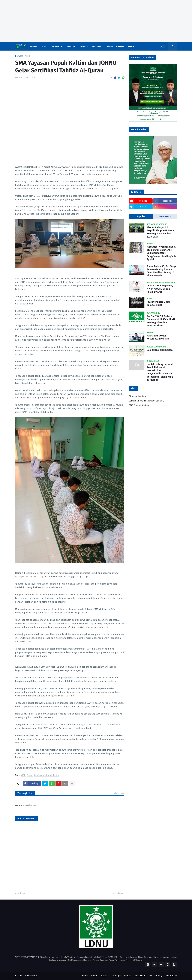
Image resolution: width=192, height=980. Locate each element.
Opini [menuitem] (110, 46)
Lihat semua (119, 793)
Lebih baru (22, 893)
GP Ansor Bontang (138, 396)
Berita (30, 775)
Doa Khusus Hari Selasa (160, 350)
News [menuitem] (83, 46)
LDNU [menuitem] (44, 46)
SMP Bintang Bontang (139, 405)
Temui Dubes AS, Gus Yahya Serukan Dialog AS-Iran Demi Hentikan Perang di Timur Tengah (162, 271)
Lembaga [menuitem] (57, 46)
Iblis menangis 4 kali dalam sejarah (158, 303)
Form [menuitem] (131, 46)
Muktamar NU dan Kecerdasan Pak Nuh (158, 337)
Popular (141, 216)
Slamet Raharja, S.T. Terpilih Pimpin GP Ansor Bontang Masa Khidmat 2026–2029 (160, 232)
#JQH (27, 56)
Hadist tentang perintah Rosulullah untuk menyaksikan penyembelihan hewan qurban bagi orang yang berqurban (160, 372)
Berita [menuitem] (34, 46)
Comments (165, 216)
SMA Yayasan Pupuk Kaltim (46, 775)
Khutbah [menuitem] (97, 46)
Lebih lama (118, 893)
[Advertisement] (90, 21)
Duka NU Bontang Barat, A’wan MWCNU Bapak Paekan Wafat (160, 289)
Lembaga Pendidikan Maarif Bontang (146, 401)
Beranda (19, 56)
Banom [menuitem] (71, 46)
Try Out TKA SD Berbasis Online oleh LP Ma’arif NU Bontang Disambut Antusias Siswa (161, 321)
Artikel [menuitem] (120, 46)
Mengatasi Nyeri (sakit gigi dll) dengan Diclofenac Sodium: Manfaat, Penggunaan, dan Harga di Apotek (162, 253)
